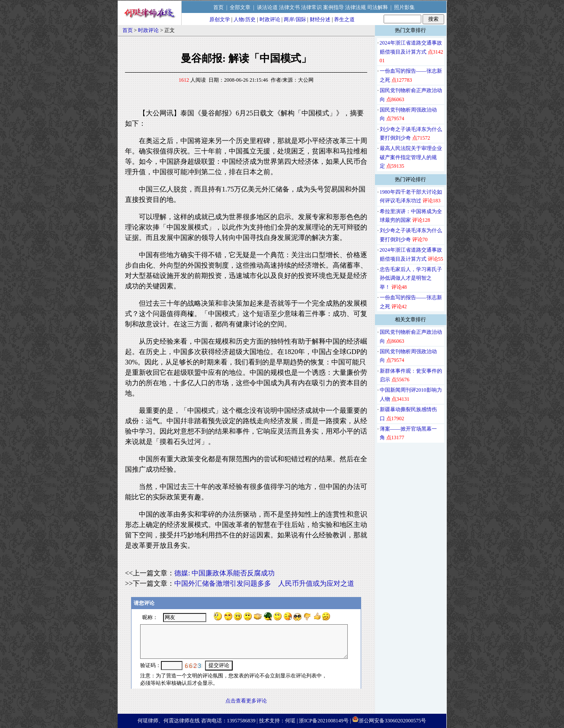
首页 (218, 7)
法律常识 (311, 7)
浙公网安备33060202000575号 (392, 721)
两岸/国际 (295, 19)
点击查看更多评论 (246, 701)
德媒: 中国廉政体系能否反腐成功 (224, 573)
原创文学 (220, 19)
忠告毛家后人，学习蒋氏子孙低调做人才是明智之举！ (411, 278)
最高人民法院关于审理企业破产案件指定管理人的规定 (411, 157)
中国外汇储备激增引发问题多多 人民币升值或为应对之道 (264, 583)
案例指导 (333, 7)
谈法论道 (267, 7)
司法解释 (378, 7)
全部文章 (240, 7)
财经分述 (320, 19)
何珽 (290, 721)
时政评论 (270, 19)
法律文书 (289, 7)
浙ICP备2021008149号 (324, 721)
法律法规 (356, 7)
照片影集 (404, 7)
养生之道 (344, 19)
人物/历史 (245, 19)
